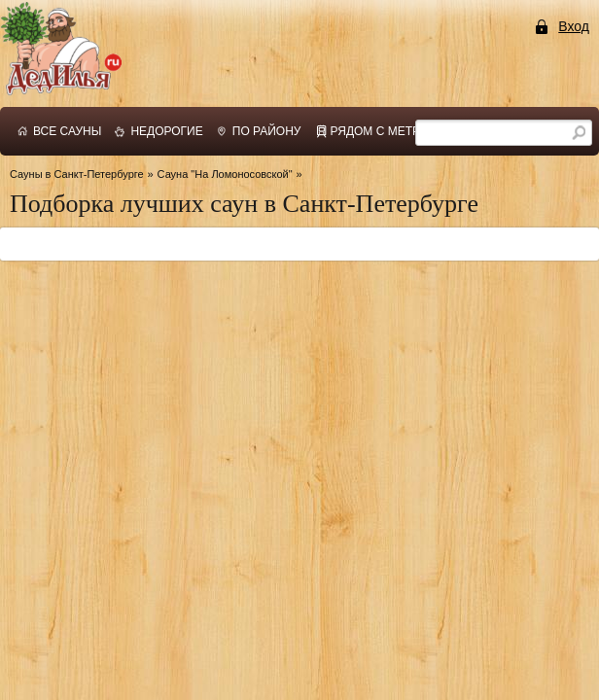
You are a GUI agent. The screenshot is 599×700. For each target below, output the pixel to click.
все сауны (67, 131)
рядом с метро (380, 131)
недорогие (166, 131)
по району (267, 131)
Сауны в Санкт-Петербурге (77, 174)
